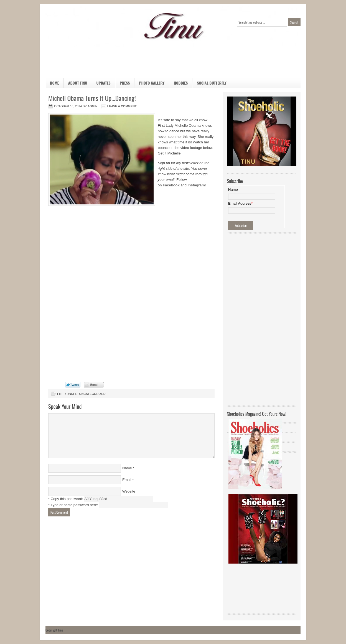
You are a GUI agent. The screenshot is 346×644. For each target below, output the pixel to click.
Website (129, 491)
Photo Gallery (152, 83)
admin (93, 106)
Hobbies (178, 84)
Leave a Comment (122, 106)
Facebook (171, 185)
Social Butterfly (212, 83)
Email (127, 480)
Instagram (196, 185)
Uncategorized (92, 394)
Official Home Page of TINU (87, 26)
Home (54, 83)
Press (125, 83)
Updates (104, 83)
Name (127, 468)
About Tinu (78, 83)
